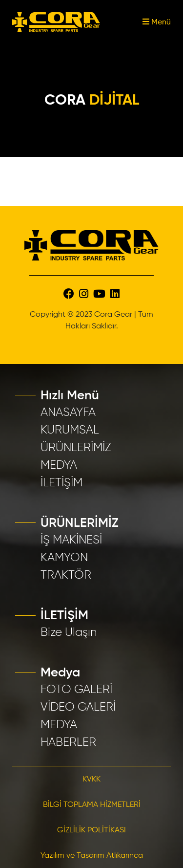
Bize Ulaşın (69, 632)
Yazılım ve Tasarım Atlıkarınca (92, 856)
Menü (157, 22)
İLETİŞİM (61, 483)
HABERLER (68, 742)
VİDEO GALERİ (78, 707)
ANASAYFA (68, 412)
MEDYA (59, 465)
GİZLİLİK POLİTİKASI (91, 830)
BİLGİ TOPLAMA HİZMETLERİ (92, 805)
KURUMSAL (70, 430)
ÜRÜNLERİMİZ (76, 448)
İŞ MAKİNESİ (71, 540)
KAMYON (64, 558)
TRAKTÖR (66, 575)
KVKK (91, 780)
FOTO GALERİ (76, 690)
